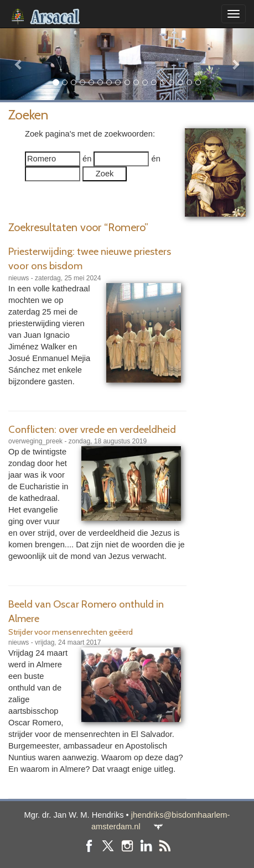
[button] (19, 64)
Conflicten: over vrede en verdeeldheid (92, 429)
